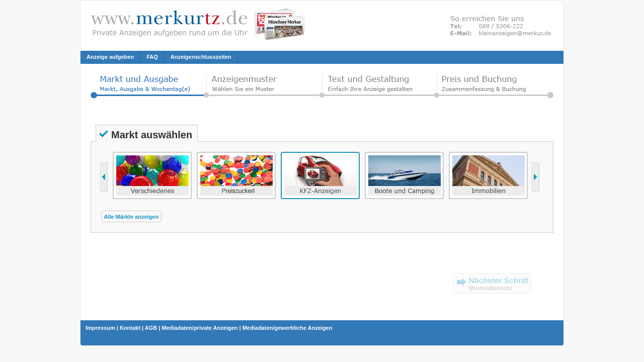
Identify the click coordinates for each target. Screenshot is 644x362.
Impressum (100, 328)
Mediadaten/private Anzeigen (199, 328)
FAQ (152, 57)
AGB (151, 328)
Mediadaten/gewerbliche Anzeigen (288, 328)
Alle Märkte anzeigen (131, 217)
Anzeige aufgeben (110, 57)
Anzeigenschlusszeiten (201, 57)
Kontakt (130, 328)
